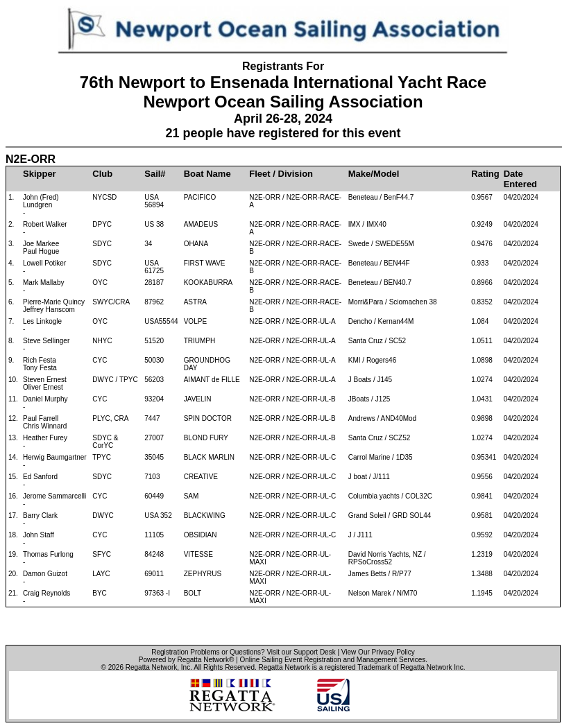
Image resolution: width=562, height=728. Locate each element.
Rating (485, 174)
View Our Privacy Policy (378, 652)
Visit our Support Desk (301, 652)
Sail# (155, 174)
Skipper (40, 174)
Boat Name (207, 174)
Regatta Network (151, 667)
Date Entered (520, 179)
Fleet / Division (281, 174)
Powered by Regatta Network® (186, 660)
